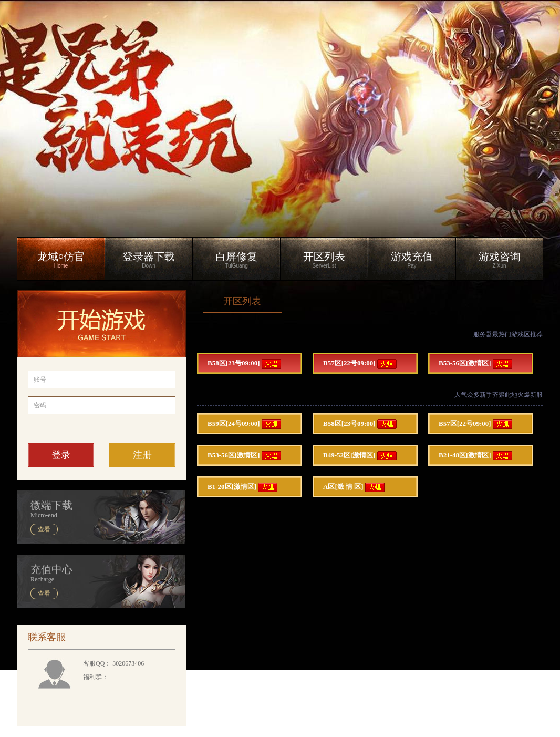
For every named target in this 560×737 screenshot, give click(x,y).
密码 (40, 405)
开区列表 (242, 301)
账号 (40, 380)
